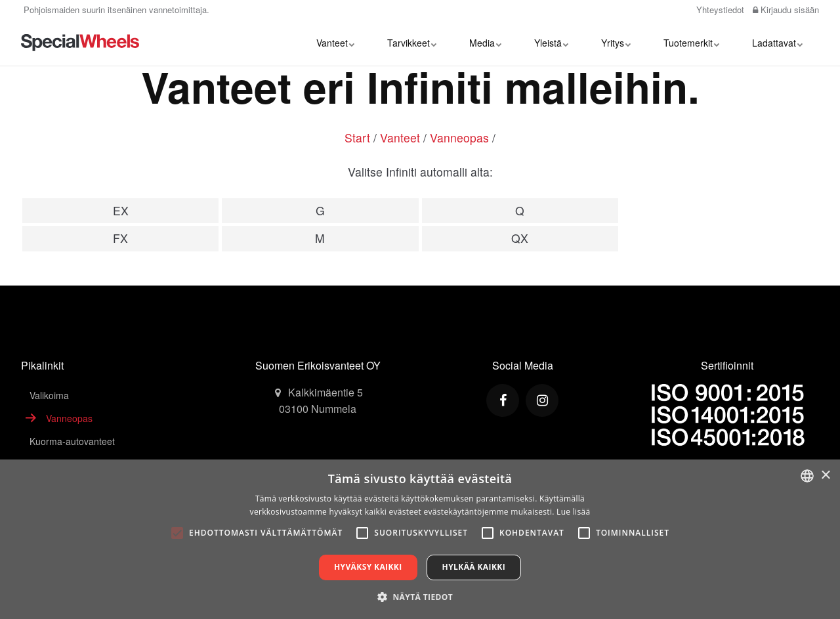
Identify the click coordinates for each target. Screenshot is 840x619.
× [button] (825, 476)
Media (485, 43)
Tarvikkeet (412, 43)
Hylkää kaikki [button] (474, 567)
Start (357, 138)
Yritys (616, 43)
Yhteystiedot (719, 10)
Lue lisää (573, 512)
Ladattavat (777, 43)
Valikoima (49, 395)
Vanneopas (459, 138)
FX (120, 238)
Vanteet (335, 43)
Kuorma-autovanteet (72, 441)
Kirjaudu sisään (786, 10)
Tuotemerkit (691, 43)
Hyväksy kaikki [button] (368, 567)
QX (520, 238)
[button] (420, 597)
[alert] (420, 539)
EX (121, 210)
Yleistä (551, 43)
